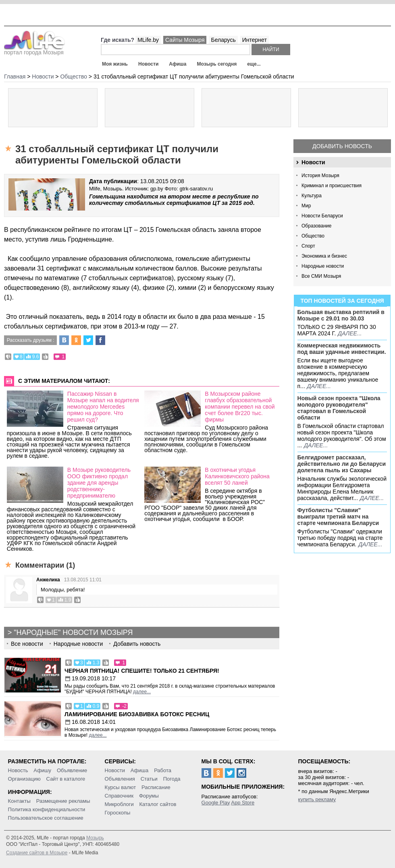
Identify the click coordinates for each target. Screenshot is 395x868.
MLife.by (148, 40)
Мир (306, 206)
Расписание (156, 787)
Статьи (149, 779)
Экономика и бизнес (324, 256)
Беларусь (223, 40)
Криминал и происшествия (332, 186)
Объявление (72, 770)
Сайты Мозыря (185, 40)
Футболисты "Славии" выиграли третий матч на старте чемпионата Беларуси (338, 517)
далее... (350, 333)
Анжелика (48, 580)
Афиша (178, 64)
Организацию (24, 779)
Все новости (27, 644)
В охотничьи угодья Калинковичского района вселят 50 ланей (237, 476)
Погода (172, 779)
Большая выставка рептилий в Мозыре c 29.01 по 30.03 (341, 315)
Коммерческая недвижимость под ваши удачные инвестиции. (342, 349)
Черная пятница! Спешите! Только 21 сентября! (142, 671)
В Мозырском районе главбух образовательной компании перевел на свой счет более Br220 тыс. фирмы (240, 407)
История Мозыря (320, 176)
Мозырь (95, 838)
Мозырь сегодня (217, 64)
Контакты (19, 801)
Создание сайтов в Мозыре (37, 853)
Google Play (216, 803)
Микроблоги (119, 804)
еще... (254, 64)
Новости (148, 64)
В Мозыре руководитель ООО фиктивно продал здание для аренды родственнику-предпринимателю (99, 483)
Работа (163, 770)
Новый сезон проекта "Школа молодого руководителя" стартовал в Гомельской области (339, 408)
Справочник (119, 796)
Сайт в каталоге (66, 779)
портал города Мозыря (34, 50)
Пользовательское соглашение (46, 818)
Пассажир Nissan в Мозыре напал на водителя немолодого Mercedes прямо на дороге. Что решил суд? (103, 407)
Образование (316, 226)
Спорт (308, 246)
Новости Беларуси (322, 216)
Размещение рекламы (63, 801)
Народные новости (323, 266)
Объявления (120, 779)
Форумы (149, 796)
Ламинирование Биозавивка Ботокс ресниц (137, 714)
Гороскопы (118, 813)
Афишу (42, 770)
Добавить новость (342, 146)
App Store (243, 803)
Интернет (255, 40)
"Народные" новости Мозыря (73, 632)
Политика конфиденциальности (47, 809)
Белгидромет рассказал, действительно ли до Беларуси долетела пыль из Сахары (342, 464)
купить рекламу (317, 799)
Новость (18, 770)
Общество (313, 236)
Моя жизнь (115, 64)
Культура (312, 196)
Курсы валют (121, 787)
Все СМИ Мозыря (321, 276)
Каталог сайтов (158, 804)
